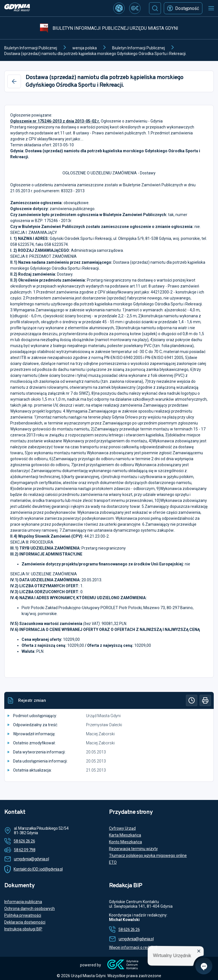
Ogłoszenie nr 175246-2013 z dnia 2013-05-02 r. (55, 121)
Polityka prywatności (23, 915)
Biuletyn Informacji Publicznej (31, 48)
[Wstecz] (14, 81)
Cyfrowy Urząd (122, 828)
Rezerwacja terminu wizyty (133, 849)
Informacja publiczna (23, 902)
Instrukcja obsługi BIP (23, 929)
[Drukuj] (205, 700)
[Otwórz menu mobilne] (211, 8)
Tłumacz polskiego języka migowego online (148, 856)
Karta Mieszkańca (125, 835)
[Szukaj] (155, 8)
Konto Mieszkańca (125, 842)
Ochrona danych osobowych (30, 909)
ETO (113, 862)
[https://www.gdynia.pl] (17, 8)
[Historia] (192, 700)
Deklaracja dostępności (25, 922)
